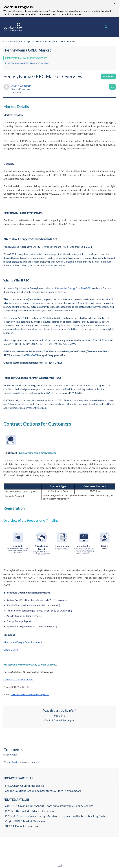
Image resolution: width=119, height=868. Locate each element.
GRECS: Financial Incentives (22, 826)
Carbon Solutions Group (17, 41)
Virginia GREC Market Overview (25, 821)
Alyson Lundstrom (21, 86)
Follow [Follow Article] (108, 76)
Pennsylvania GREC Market (60, 41)
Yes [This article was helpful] (56, 716)
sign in (15, 762)
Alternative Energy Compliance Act (23, 642)
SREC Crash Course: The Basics (24, 786)
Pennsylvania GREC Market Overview (26, 58)
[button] (113, 27)
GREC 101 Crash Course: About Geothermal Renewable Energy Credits (49, 806)
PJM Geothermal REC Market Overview (27, 63)
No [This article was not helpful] (63, 716)
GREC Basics (11, 650)
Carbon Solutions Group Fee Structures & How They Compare (43, 791)
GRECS (37, 41)
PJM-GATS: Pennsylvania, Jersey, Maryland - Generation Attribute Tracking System (57, 816)
